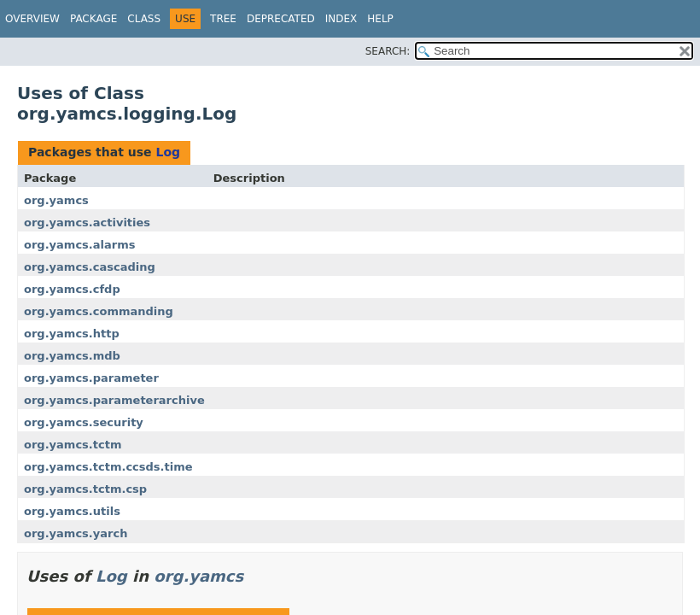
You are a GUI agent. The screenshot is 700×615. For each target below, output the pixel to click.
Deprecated (281, 19)
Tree (223, 19)
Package (93, 19)
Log (168, 152)
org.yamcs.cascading (90, 267)
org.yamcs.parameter (91, 378)
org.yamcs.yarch (76, 533)
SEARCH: (388, 51)
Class (144, 19)
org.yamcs (56, 200)
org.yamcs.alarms (79, 245)
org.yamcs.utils (72, 511)
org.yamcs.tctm (73, 445)
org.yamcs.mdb (72, 356)
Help (380, 19)
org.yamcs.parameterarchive (114, 400)
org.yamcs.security (84, 422)
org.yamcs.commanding (99, 311)
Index (341, 19)
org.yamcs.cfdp (72, 289)
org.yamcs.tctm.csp (85, 489)
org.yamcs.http (72, 334)
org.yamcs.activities (87, 223)
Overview (32, 19)
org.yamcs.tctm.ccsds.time (108, 467)
